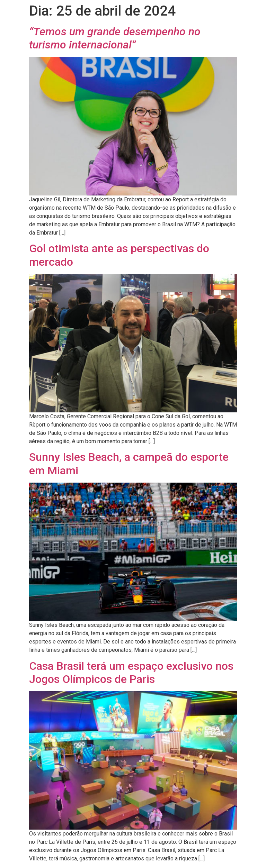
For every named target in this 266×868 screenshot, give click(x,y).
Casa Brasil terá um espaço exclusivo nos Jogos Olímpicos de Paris (131, 673)
